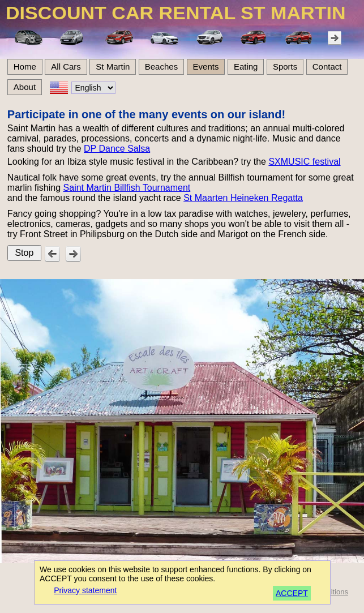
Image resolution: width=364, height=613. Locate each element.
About (25, 87)
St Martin (113, 67)
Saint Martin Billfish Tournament (127, 188)
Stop (24, 253)
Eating (246, 67)
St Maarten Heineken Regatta (243, 198)
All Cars (66, 67)
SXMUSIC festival (304, 162)
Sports (285, 67)
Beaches (161, 67)
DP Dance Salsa (117, 149)
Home (25, 67)
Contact (327, 67)
